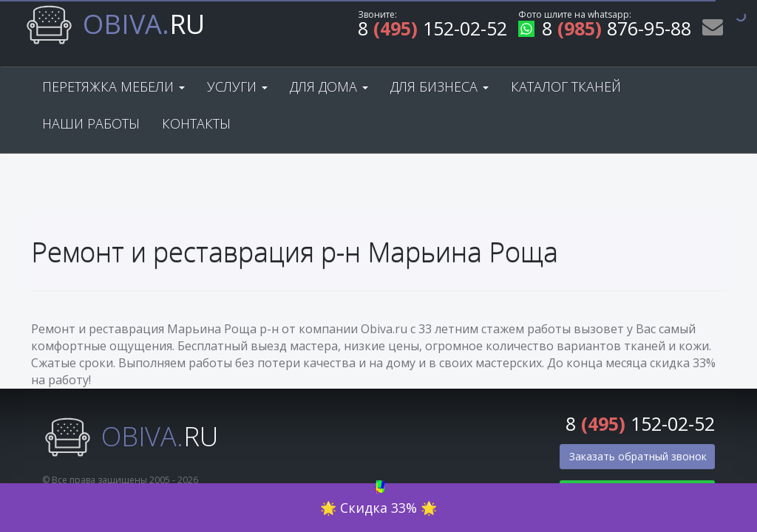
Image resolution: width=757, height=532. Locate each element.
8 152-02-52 (432, 31)
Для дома (329, 86)
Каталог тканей (566, 86)
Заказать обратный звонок (638, 456)
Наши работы (91, 123)
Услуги (237, 86)
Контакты (196, 123)
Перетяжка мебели (113, 86)
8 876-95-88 (605, 31)
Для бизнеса (439, 86)
